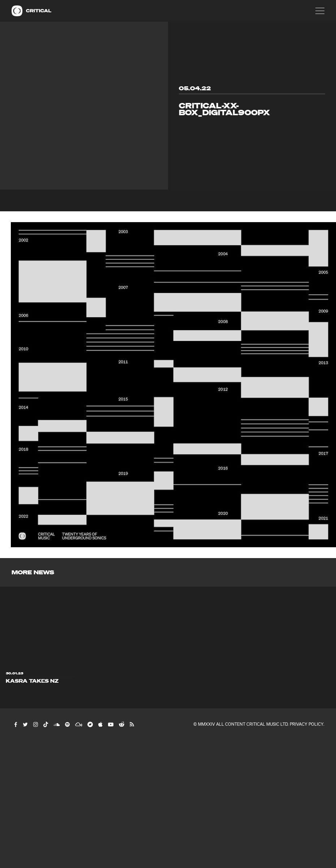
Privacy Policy (307, 724)
